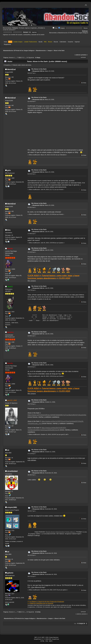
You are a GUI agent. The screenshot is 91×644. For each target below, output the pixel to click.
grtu (9, 170)
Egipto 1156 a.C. (74, 532)
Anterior (11, 58)
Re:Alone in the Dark (39, 69)
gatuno (10, 573)
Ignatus (10, 332)
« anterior (78, 55)
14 (27, 58)
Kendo (10, 248)
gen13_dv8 (12, 400)
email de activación (9, 30)
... (16, 58)
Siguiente (31, 58)
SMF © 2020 (45, 637)
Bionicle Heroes (54, 532)
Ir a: (75, 623)
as (8, 450)
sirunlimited (12, 471)
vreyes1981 (12, 507)
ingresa (27, 28)
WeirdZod (11, 69)
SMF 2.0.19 (37, 637)
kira (9, 230)
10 (22, 58)
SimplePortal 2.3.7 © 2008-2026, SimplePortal (46, 639)
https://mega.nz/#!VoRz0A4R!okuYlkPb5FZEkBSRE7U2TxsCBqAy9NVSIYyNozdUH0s (57, 415)
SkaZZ (10, 287)
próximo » (84, 55)
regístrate (34, 28)
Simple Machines (54, 637)
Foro (55, 28)
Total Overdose (64, 532)
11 (24, 58)
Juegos (62, 28)
